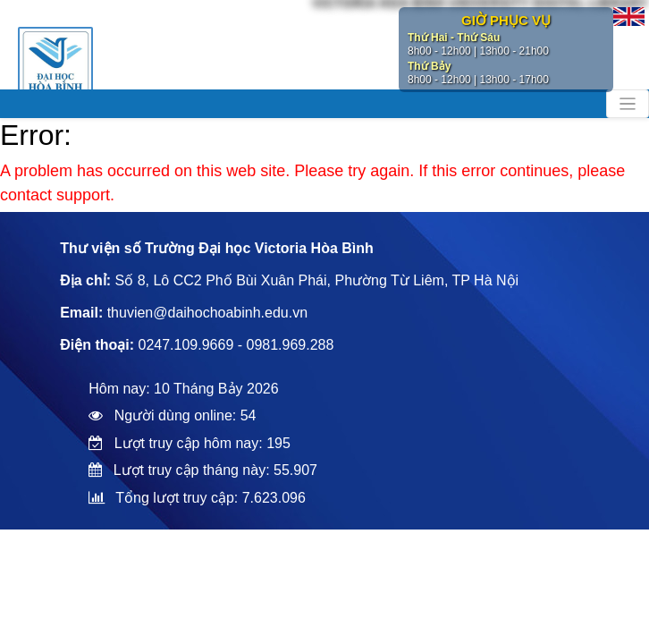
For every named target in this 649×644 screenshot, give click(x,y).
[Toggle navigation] (628, 104)
